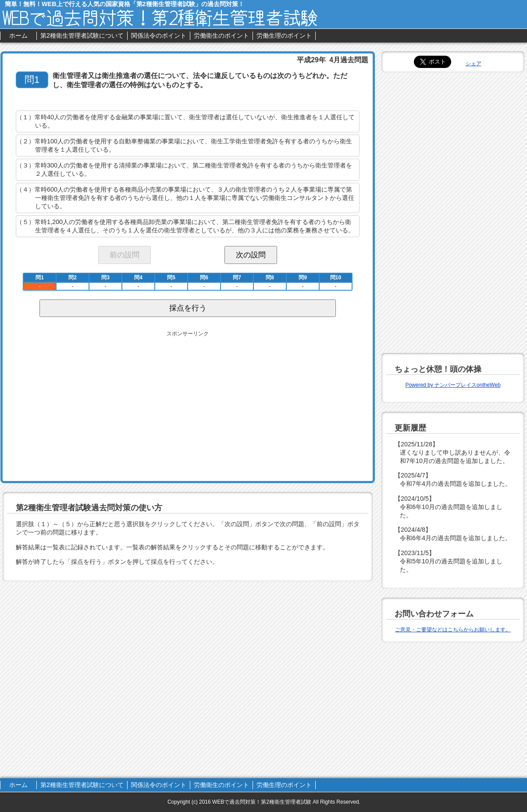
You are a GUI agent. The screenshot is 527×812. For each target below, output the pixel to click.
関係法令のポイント (159, 36)
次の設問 (251, 255)
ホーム (18, 36)
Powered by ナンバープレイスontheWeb (453, 385)
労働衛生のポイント (221, 36)
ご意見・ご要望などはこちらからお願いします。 (453, 630)
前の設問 (125, 255)
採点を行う (188, 308)
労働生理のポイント (284, 36)
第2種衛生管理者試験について (82, 36)
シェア (474, 64)
